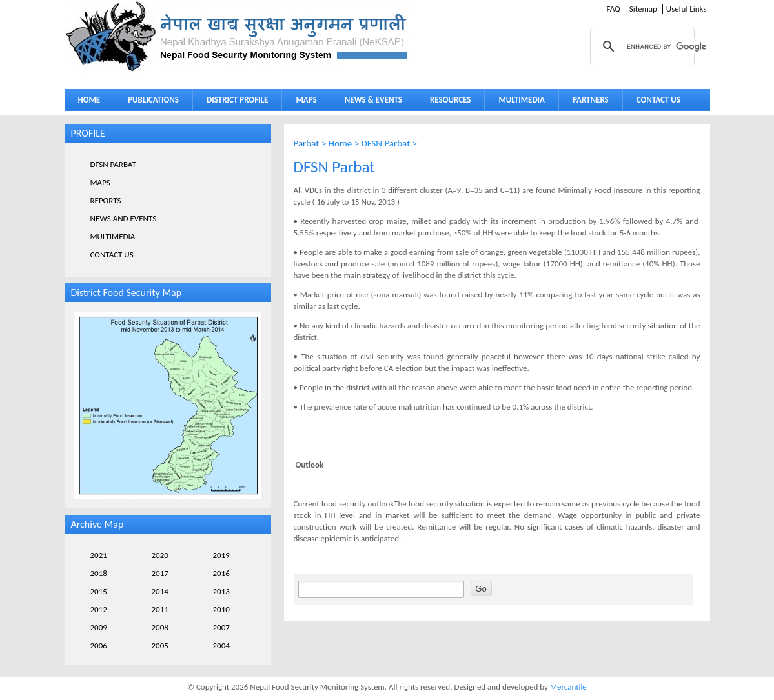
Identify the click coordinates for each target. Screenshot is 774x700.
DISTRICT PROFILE (237, 100)
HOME (89, 100)
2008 (160, 627)
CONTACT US (658, 100)
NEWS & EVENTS (373, 100)
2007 (221, 627)
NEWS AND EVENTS (124, 218)
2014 (160, 591)
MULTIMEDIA (522, 100)
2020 (160, 555)
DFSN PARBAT (113, 164)
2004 (221, 645)
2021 (99, 555)
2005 (160, 645)
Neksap (238, 36)
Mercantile (568, 687)
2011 (160, 609)
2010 (221, 609)
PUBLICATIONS (153, 100)
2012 (99, 609)
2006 (99, 645)
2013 (221, 591)
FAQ (613, 9)
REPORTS (106, 200)
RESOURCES (450, 100)
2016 (221, 573)
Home (341, 143)
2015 (99, 591)
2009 (99, 627)
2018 (99, 573)
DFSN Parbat (386, 143)
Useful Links (687, 9)
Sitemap (643, 9)
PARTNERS (591, 100)
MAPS (306, 100)
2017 (160, 573)
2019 (221, 555)
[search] (678, 46)
